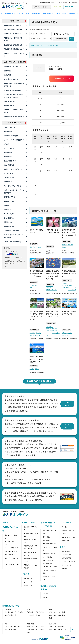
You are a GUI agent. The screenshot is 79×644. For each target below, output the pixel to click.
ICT (6, 144)
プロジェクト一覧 (62, 3)
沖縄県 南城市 (50, 284)
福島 (15, 615)
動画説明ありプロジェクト (12, 25)
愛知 (51, 618)
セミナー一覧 (73, 3)
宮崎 (55, 630)
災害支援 (8, 131)
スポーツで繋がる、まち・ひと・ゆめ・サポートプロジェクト (53, 315)
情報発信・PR (10, 197)
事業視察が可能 (9, 106)
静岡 (64, 615)
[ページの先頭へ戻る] (73, 629)
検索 (71, 39)
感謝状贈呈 (7, 71)
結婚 (7, 205)
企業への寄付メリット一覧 (12, 67)
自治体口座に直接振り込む (12, 34)
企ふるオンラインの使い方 (14, 13)
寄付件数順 (39, 30)
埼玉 (41, 612)
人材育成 (8, 157)
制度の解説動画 (67, 558)
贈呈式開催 (7, 75)
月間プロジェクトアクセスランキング (14, 39)
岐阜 (59, 615)
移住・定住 (9, 165)
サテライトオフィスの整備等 (14, 140)
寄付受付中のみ (60, 39)
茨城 (28, 612)
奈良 (10, 630)
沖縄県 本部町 (34, 244)
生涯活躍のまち (10, 161)
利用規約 (65, 568)
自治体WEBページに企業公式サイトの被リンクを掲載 (14, 96)
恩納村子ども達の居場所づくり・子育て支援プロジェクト (36, 359)
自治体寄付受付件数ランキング (14, 45)
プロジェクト (65, 522)
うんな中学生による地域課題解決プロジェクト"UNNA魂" (36, 274)
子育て (8, 210)
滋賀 (10, 627)
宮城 (20, 612)
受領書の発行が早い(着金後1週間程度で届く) (14, 85)
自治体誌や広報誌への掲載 (12, 90)
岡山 (37, 627)
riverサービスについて (12, 548)
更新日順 (46, 30)
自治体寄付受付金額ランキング (14, 49)
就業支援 (8, 152)
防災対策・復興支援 (12, 230)
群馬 (37, 612)
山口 (28, 630)
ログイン (46, 594)
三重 (6, 627)
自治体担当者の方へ (33, 13)
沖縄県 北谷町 (50, 247)
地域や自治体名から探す (47, 3)
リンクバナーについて (69, 561)
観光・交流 (9, 173)
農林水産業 (9, 226)
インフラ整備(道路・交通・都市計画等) (13, 236)
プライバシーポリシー (69, 565)
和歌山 (15, 630)
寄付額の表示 (57, 7)
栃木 (33, 612)
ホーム (5, 522)
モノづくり (9, 214)
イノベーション (10, 148)
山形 (10, 615)
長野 (55, 615)
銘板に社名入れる (10, 101)
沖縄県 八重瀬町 (51, 323)
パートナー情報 (67, 555)
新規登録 (46, 597)
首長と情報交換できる (11, 79)
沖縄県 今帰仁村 (67, 280)
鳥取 (28, 627)
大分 (51, 630)
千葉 (28, 615)
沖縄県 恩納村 (66, 242)
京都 (15, 627)
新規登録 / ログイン (70, 7)
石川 (59, 612)
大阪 (19, 627)
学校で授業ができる (49, 553)
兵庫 (6, 630)
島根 (33, 627)
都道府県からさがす (11, 606)
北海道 (7, 612)
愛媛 (41, 630)
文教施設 (8, 182)
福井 (64, 612)
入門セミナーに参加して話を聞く (14, 55)
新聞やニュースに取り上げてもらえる (14, 111)
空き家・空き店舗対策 (12, 242)
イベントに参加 (48, 557)
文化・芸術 (9, 178)
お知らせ (25, 574)
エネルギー (9, 201)
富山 (55, 612)
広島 (41, 627)
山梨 (51, 615)
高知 (28, 632)
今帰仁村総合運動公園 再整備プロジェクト (69, 274)
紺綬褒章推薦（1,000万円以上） (14, 117)
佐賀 (55, 627)
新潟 (51, 612)
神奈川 (38, 615)
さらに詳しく (67, 404)
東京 (33, 615)
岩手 (16, 612)
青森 (12, 612)
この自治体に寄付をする (62, 79)
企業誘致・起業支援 (12, 136)
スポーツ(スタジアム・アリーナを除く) (14, 191)
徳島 (33, 630)
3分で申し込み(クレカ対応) (13, 30)
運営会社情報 (66, 551)
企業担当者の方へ (48, 13)
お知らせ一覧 (28, 585)
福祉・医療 (9, 218)
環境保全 (8, 222)
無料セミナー (28, 578)
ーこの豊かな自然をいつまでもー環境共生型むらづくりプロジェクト (36, 315)
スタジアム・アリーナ (12, 186)
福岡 (51, 627)
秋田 (6, 615)
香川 (37, 630)
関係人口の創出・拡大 (13, 169)
